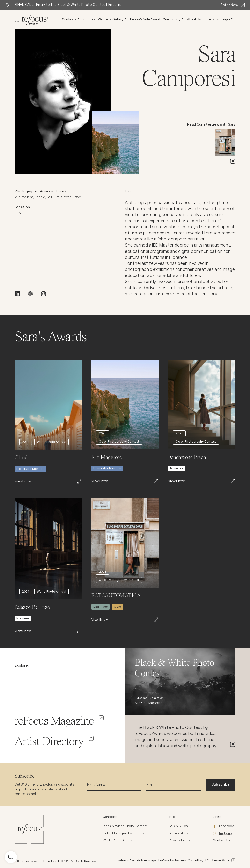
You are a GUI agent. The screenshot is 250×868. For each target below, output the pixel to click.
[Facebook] (224, 826)
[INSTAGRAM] (44, 294)
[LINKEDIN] (17, 294)
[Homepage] (31, 19)
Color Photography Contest (124, 833)
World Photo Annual (118, 840)
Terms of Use (180, 833)
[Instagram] (224, 834)
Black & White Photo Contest (125, 826)
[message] (11, 857)
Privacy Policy (180, 840)
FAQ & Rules (178, 826)
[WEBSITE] (30, 294)
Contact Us (222, 840)
